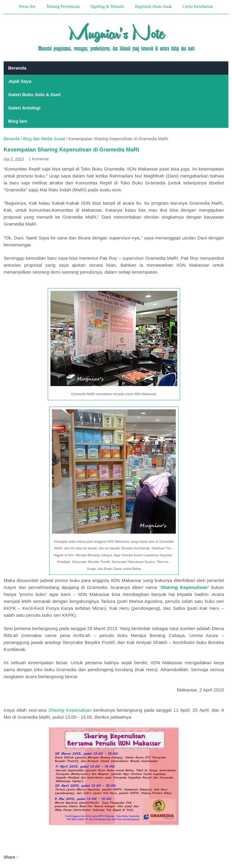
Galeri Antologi (24, 108)
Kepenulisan (70, 710)
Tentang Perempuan (63, 7)
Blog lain (18, 121)
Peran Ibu (27, 7)
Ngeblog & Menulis (107, 7)
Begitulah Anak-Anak (153, 7)
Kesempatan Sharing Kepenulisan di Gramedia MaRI (71, 150)
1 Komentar (39, 159)
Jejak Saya (20, 81)
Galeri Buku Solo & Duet (34, 94)
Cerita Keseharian (198, 7)
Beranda (17, 68)
